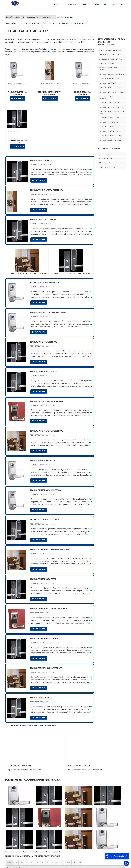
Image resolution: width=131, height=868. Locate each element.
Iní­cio (71, 853)
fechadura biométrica (106, 64)
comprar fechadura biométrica (110, 50)
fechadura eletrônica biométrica (59, 23)
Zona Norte (22, 833)
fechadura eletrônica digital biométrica (35, 23)
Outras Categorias (109, 149)
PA (80, 814)
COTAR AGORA (16, 98)
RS (47, 814)
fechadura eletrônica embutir (109, 103)
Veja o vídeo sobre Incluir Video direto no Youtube (25, 722)
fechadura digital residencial (109, 79)
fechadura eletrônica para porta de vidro (111, 112)
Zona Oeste (32, 833)
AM (75, 814)
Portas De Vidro (104, 154)
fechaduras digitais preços (78, 23)
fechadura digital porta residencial (111, 74)
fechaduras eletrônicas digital (110, 131)
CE (62, 814)
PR (37, 814)
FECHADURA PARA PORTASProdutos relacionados (111, 42)
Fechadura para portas (107, 167)
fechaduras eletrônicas (107, 127)
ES (27, 814)
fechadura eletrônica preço (109, 118)
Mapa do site (100, 853)
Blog (86, 5)
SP (32, 814)
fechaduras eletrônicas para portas (111, 140)
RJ (17, 814)
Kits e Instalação (105, 163)
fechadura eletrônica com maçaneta (112, 92)
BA (57, 814)
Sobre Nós (71, 5)
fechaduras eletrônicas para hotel (111, 136)
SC (42, 814)
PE (52, 814)
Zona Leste (51, 833)
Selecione (10, 814)
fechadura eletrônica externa (109, 107)
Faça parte (100, 5)
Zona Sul (41, 833)
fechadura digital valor (107, 83)
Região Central (11, 833)
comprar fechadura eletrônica (110, 55)
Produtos (118, 5)
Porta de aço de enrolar (107, 158)
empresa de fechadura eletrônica (111, 59)
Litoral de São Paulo (76, 833)
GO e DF (68, 814)
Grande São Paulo (62, 833)
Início (57, 5)
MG (22, 814)
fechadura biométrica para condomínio (108, 69)
